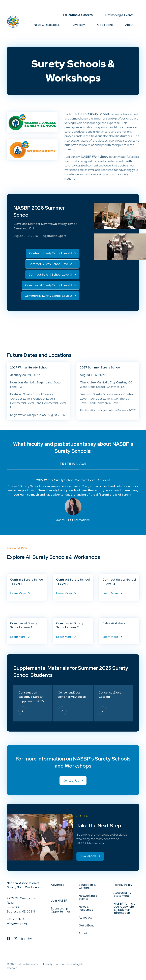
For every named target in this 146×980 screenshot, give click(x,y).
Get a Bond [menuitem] (105, 25)
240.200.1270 (16, 919)
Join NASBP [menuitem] (59, 900)
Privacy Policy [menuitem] (123, 885)
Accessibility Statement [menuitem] (122, 894)
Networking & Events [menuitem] (119, 15)
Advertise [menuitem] (58, 885)
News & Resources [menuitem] (46, 25)
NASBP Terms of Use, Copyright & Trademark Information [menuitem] (125, 908)
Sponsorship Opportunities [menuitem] (61, 910)
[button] (96, 15)
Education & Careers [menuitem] (78, 15)
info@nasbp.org (17, 923)
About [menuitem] (129, 25)
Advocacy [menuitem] (78, 25)
